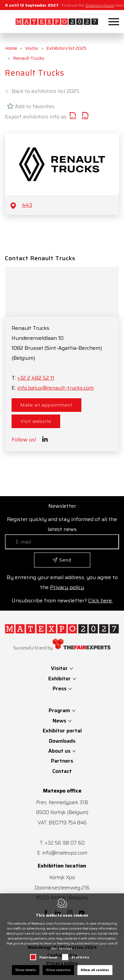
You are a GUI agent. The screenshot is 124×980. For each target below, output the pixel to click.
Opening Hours (100, 5)
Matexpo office (62, 791)
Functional (48, 957)
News (59, 721)
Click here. (101, 601)
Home (11, 48)
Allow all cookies (95, 970)
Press (60, 688)
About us (59, 751)
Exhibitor (60, 678)
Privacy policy (67, 587)
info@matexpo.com (65, 853)
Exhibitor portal (62, 731)
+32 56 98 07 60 (65, 843)
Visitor (32, 48)
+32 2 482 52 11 (36, 378)
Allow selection (58, 970)
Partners (62, 761)
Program (59, 710)
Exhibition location (62, 866)
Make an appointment (46, 405)
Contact (62, 771)
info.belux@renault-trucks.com (55, 388)
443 (27, 205)
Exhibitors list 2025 (66, 48)
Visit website (36, 421)
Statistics (80, 957)
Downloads (62, 741)
